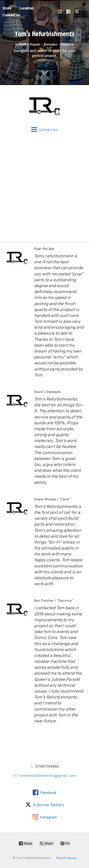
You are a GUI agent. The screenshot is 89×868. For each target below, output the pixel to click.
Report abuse (66, 858)
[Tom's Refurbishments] (44, 106)
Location (27, 8)
